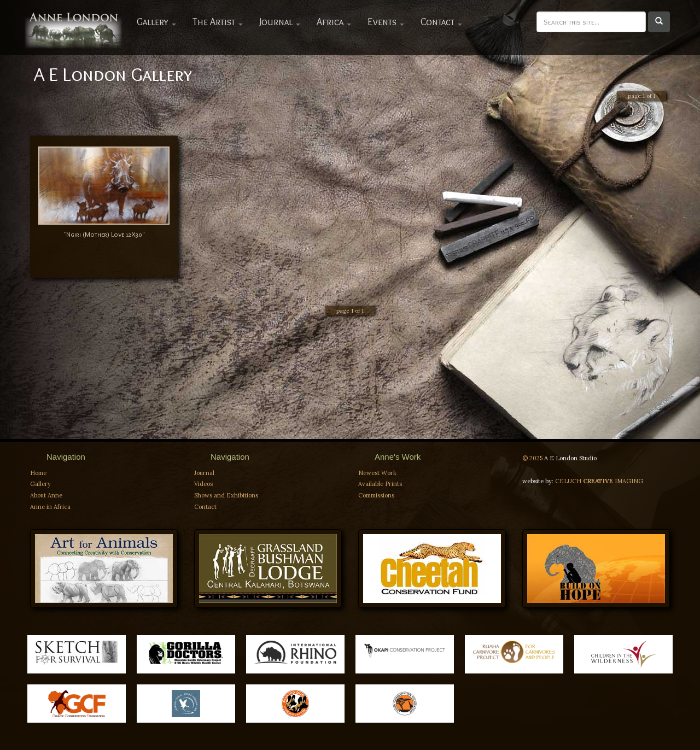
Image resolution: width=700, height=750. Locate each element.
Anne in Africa (50, 507)
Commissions (376, 495)
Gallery (156, 22)
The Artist (218, 22)
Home (38, 473)
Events (386, 22)
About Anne (46, 495)
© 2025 (533, 458)
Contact (441, 22)
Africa (334, 22)
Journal (280, 22)
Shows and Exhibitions (226, 495)
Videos (203, 484)
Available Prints (380, 484)
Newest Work (377, 473)
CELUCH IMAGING (599, 481)
